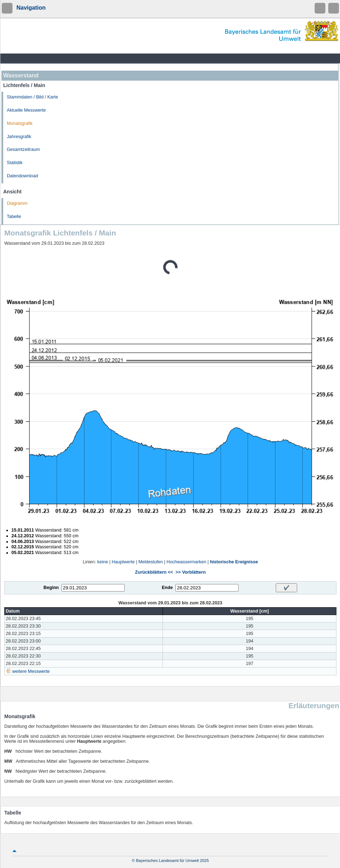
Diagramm (17, 203)
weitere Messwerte (31, 671)
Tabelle (14, 217)
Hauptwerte (123, 562)
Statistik (15, 163)
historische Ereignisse (234, 562)
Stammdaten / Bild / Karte (32, 97)
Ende (167, 588)
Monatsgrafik (20, 123)
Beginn (51, 588)
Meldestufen (151, 562)
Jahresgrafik (19, 137)
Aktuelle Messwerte (26, 110)
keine (102, 562)
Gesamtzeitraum (23, 149)
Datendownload (22, 176)
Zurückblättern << (154, 572)
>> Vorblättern (190, 572)
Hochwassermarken (186, 562)
